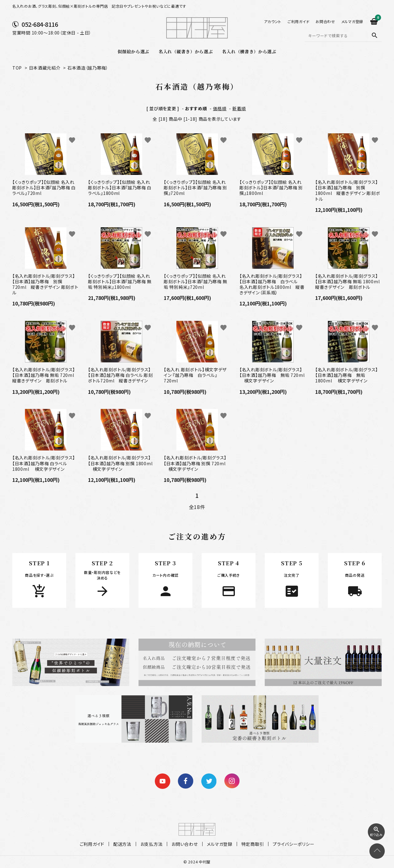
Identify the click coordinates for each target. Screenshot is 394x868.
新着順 (239, 108)
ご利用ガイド (298, 21)
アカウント (273, 21)
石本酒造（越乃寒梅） (88, 68)
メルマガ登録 (352, 21)
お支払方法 (152, 844)
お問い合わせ (185, 844)
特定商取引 (253, 844)
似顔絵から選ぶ (133, 51)
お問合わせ (325, 21)
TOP (17, 68)
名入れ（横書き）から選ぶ (249, 51)
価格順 (220, 108)
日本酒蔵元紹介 (45, 68)
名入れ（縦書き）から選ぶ (186, 51)
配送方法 (122, 844)
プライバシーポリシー (293, 844)
